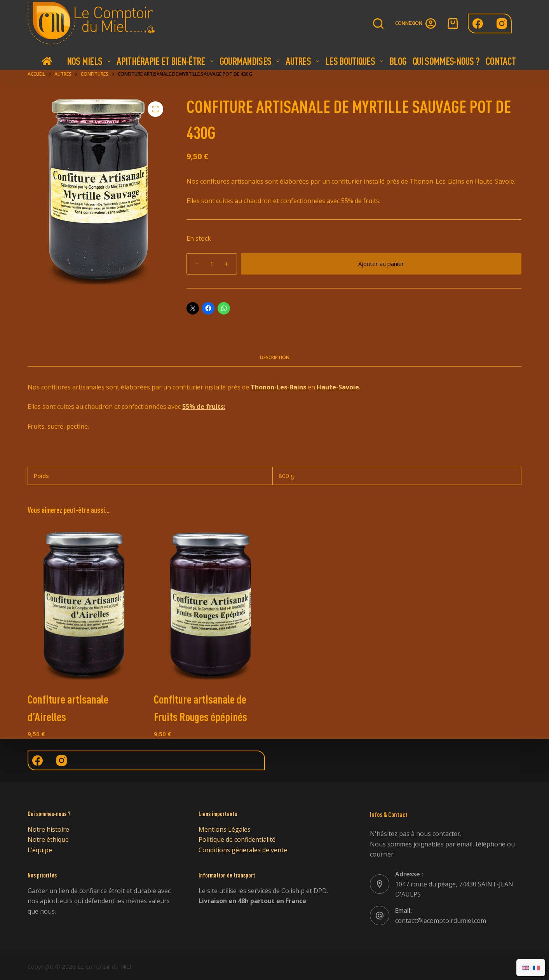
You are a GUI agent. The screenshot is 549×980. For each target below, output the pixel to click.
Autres (303, 61)
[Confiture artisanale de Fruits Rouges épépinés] (211, 604)
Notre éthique (48, 839)
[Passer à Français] (536, 968)
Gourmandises (251, 61)
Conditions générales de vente (243, 850)
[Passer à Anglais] (525, 968)
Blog (398, 61)
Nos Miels (90, 61)
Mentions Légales (225, 829)
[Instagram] (502, 23)
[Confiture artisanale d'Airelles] (85, 604)
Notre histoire (48, 829)
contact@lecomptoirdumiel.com (441, 921)
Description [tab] (275, 357)
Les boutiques (355, 61)
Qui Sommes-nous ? (446, 61)
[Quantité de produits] (212, 264)
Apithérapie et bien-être (166, 61)
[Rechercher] (378, 23)
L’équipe (40, 850)
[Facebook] (478, 23)
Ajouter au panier (381, 264)
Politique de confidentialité (237, 839)
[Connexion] (416, 23)
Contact (501, 61)
